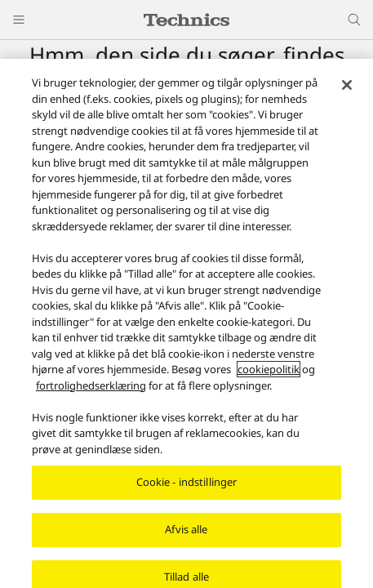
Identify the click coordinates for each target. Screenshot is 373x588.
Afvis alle (186, 531)
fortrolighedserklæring (91, 386)
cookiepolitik (269, 371)
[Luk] (347, 87)
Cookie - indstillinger (187, 483)
